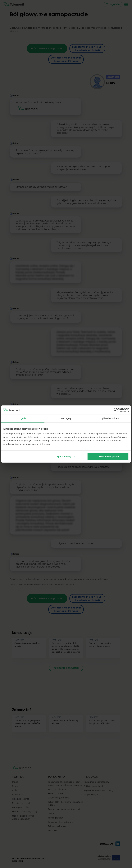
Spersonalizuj (66, 456)
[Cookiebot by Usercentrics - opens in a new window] (116, 410)
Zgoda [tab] (23, 418)
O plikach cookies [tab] (109, 418)
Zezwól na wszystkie (108, 456)
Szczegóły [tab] (66, 418)
